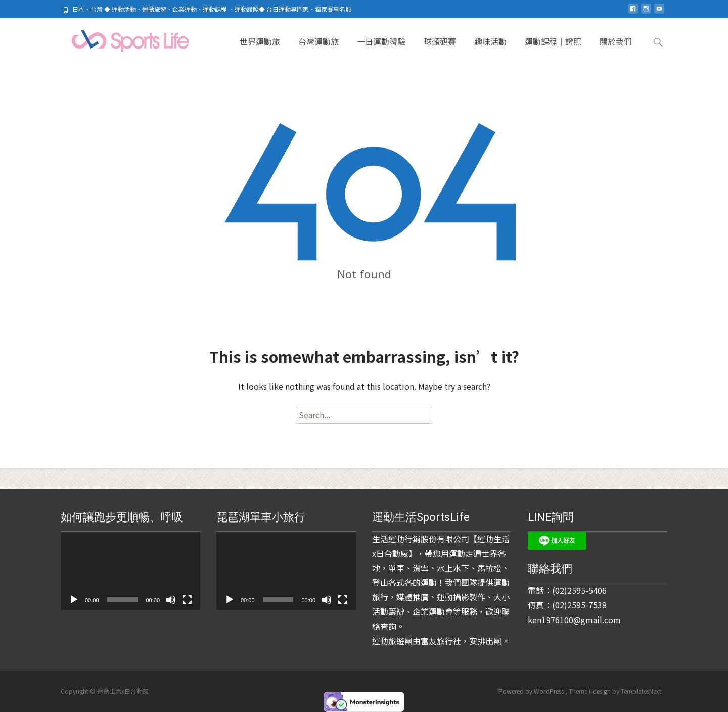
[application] (130, 571)
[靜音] (171, 600)
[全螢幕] (187, 600)
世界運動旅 (260, 50)
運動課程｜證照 (553, 50)
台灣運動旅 (318, 50)
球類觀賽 (440, 50)
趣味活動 (490, 50)
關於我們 (616, 50)
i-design (601, 691)
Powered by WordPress (532, 691)
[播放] (74, 600)
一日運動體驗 (381, 50)
